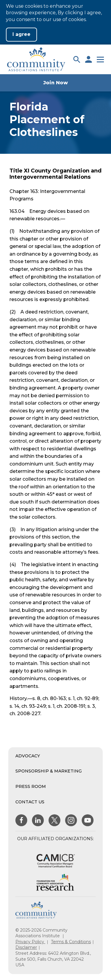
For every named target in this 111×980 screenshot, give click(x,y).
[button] (77, 59)
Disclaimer (26, 947)
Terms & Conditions (71, 942)
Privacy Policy (30, 942)
